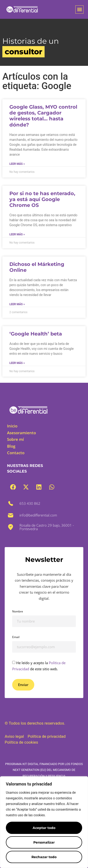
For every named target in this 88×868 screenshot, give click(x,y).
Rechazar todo (44, 857)
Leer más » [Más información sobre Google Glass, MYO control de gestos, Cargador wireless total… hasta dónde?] (17, 164)
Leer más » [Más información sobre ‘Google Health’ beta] (17, 363)
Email (16, 637)
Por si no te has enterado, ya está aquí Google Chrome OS (42, 199)
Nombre (18, 611)
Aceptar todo (44, 828)
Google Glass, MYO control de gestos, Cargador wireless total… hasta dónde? (43, 116)
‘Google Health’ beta (36, 334)
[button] (79, 10)
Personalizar (44, 842)
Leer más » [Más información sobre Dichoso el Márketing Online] (17, 304)
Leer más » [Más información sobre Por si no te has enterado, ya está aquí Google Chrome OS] (17, 234)
